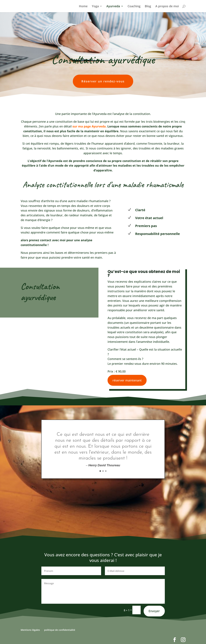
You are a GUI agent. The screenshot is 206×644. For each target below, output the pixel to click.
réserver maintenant (127, 380)
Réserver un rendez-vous (103, 81)
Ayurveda (113, 7)
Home (83, 7)
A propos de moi (167, 7)
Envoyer (154, 611)
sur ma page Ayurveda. (90, 126)
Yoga (95, 7)
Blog (148, 7)
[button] (7, 637)
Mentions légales (30, 630)
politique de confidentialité (60, 630)
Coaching (134, 7)
